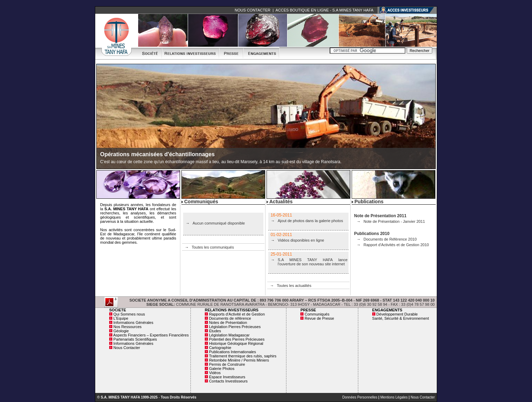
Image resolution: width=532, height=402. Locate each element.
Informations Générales (133, 323)
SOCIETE (118, 310)
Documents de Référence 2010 (390, 239)
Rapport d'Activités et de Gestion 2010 (396, 245)
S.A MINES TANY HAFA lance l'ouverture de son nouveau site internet (313, 262)
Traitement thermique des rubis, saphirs (243, 356)
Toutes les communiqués (213, 247)
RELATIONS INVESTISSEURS (232, 310)
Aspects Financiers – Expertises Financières (151, 335)
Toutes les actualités (294, 286)
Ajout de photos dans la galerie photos (310, 221)
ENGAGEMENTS (387, 310)
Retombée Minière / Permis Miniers (239, 360)
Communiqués (317, 314)
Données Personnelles (360, 397)
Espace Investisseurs (227, 377)
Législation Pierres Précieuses (235, 327)
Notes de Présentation (228, 323)
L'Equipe (121, 318)
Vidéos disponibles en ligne (301, 240)
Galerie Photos (222, 369)
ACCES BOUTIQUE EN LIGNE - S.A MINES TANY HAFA (324, 10)
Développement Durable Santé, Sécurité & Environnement (401, 316)
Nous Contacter (127, 348)
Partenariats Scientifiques (135, 339)
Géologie (121, 331)
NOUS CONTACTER (253, 10)
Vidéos (215, 373)
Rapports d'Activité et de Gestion (237, 314)
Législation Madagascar (229, 335)
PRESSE (308, 310)
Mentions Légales (394, 397)
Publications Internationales (233, 352)
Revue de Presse (319, 318)
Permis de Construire (227, 364)
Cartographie (220, 348)
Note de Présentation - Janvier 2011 (394, 221)
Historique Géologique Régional (236, 343)
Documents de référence (230, 318)
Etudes (215, 331)
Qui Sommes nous (129, 314)
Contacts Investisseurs (228, 381)
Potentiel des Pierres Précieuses (237, 339)
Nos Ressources (128, 327)
